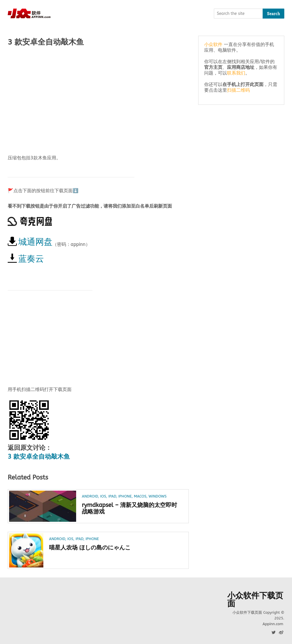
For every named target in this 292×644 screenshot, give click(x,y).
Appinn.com (273, 624)
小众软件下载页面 (255, 600)
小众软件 (213, 44)
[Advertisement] (98, 96)
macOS (140, 496)
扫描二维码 (238, 90)
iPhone (125, 496)
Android (90, 496)
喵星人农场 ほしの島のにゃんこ (90, 548)
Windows (158, 496)
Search (273, 14)
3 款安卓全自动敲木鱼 (39, 457)
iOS (103, 496)
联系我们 (236, 73)
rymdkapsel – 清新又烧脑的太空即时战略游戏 (129, 508)
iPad (112, 496)
